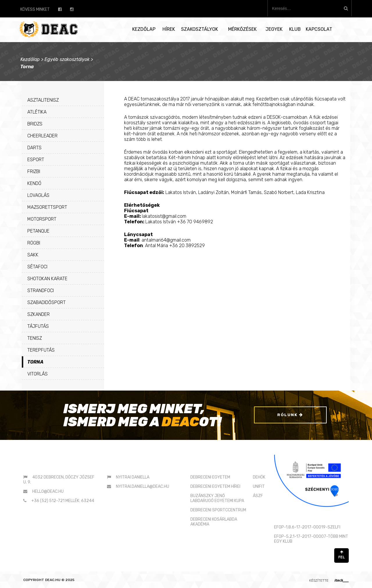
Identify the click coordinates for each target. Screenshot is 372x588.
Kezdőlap (144, 29)
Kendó (34, 183)
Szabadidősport (46, 302)
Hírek (169, 29)
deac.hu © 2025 (60, 580)
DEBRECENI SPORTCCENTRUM (218, 510)
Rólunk (290, 415)
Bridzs (35, 124)
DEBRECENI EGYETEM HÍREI (215, 487)
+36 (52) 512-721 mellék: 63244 (63, 501)
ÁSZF (258, 496)
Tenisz (35, 338)
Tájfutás (38, 326)
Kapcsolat (319, 29)
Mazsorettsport (47, 207)
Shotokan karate (47, 279)
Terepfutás (41, 350)
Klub (295, 29)
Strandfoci (41, 291)
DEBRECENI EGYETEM (210, 477)
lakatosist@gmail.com (164, 216)
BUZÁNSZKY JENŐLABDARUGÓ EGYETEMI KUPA (217, 498)
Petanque (38, 231)
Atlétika (37, 112)
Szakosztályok (200, 29)
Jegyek (274, 29)
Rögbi (34, 243)
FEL (341, 555)
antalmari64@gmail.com (166, 240)
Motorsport (42, 219)
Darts (34, 148)
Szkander (39, 314)
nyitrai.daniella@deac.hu (143, 487)
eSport (36, 160)
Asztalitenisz (43, 100)
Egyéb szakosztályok (67, 59)
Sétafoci (37, 267)
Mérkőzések (242, 29)
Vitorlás (37, 374)
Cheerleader (42, 136)
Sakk (33, 255)
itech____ (342, 580)
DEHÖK (259, 477)
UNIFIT (259, 487)
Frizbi (34, 171)
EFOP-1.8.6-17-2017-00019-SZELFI (307, 527)
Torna (35, 362)
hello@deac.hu (48, 491)
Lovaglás (38, 195)
